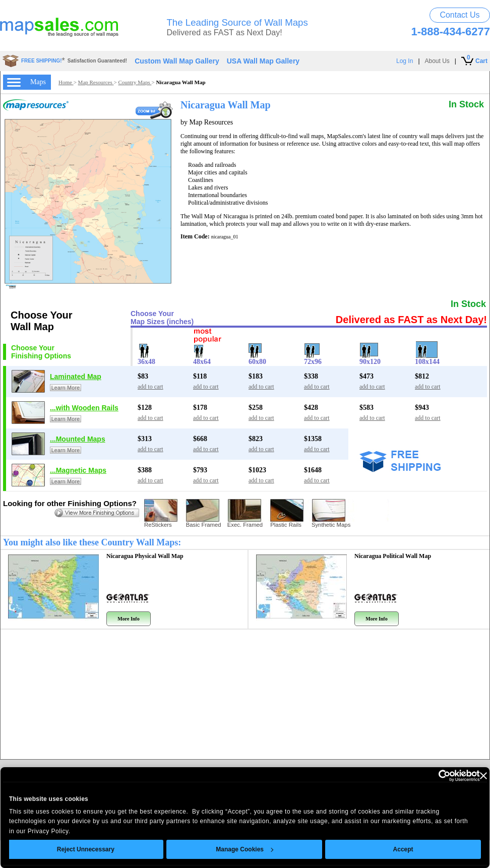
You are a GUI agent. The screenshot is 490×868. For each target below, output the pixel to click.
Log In (405, 61)
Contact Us (460, 15)
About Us (437, 61)
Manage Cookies (226, 849)
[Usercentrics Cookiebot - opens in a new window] (417, 776)
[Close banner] (465, 776)
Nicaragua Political (393, 556)
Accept (385, 849)
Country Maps (135, 82)
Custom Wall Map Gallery (177, 61)
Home (66, 82)
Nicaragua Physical (145, 556)
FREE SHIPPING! (42, 61)
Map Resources (96, 82)
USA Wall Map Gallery (263, 61)
